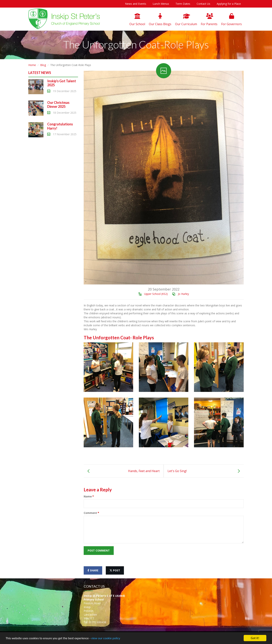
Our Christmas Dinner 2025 (58, 105)
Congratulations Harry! (60, 126)
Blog (43, 65)
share (93, 570)
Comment (90, 513)
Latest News (40, 73)
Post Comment (99, 550)
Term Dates (183, 4)
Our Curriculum (186, 20)
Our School (137, 20)
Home (32, 65)
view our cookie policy (106, 638)
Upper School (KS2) (156, 294)
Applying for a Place (229, 4)
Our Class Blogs (160, 20)
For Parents (209, 20)
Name (88, 496)
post (115, 570)
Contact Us (203, 4)
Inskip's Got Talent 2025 (62, 83)
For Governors (231, 20)
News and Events (136, 4)
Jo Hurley (183, 294)
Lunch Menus (161, 4)
